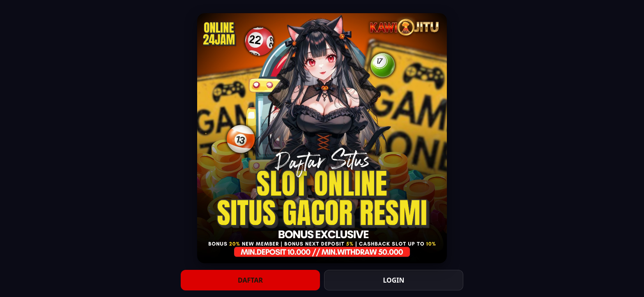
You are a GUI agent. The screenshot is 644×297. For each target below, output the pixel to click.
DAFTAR (250, 280)
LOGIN (393, 280)
